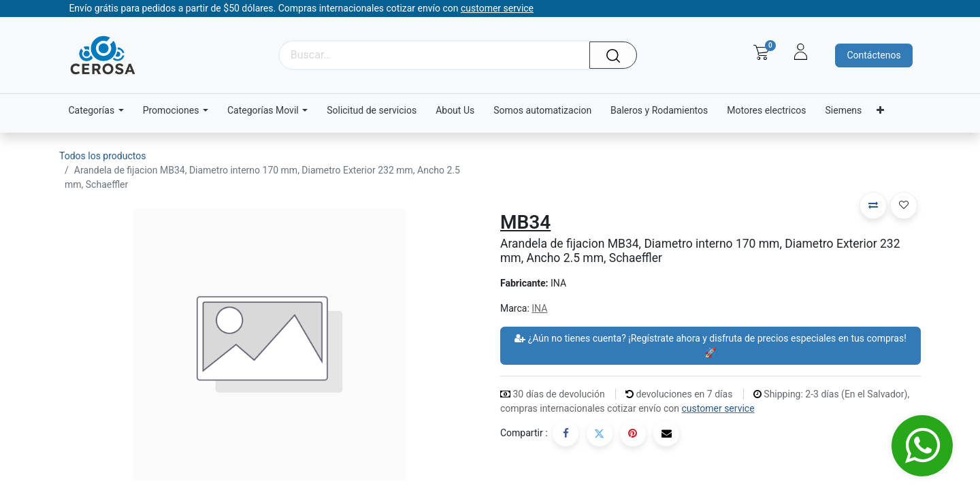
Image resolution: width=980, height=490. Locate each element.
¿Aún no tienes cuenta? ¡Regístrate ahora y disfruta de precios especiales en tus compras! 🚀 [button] (710, 345)
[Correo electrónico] (666, 434)
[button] (873, 206)
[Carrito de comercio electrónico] (761, 52)
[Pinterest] (633, 434)
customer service (718, 408)
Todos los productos (102, 156)
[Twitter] (600, 434)
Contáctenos (873, 55)
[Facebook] (566, 434)
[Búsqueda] (618, 55)
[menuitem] (372, 111)
